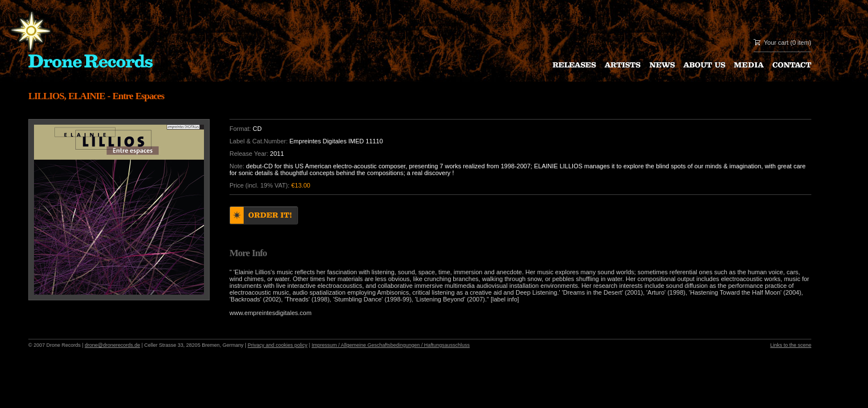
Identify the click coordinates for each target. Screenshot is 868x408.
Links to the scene (791, 345)
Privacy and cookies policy (278, 345)
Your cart (776, 42)
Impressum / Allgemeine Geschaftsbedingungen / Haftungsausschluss (391, 345)
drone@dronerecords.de (113, 345)
